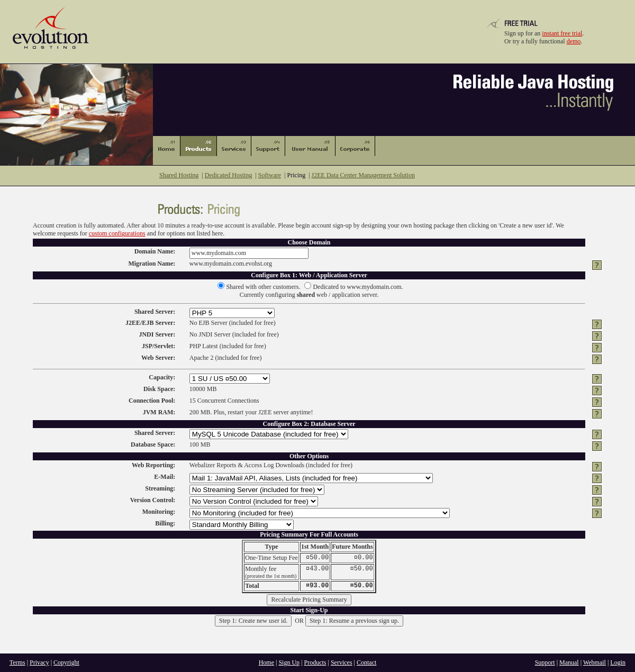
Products (315, 662)
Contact (366, 662)
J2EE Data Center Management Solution (363, 175)
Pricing (297, 175)
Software (270, 175)
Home (266, 662)
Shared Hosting (179, 175)
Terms (17, 662)
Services (342, 662)
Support (545, 662)
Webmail (595, 662)
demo (574, 41)
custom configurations (117, 233)
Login (618, 662)
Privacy (39, 662)
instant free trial (562, 33)
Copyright (66, 662)
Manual (569, 662)
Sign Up (289, 662)
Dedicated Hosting (229, 175)
